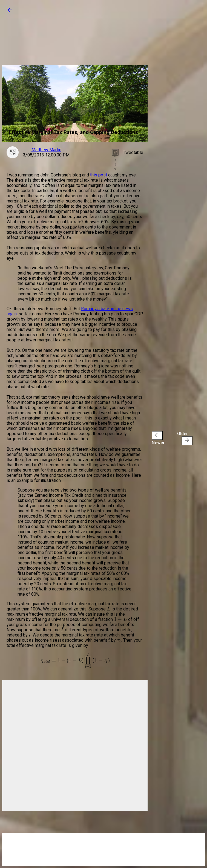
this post (98, 175)
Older (185, 438)
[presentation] (157, 436)
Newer (158, 438)
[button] (10, 12)
